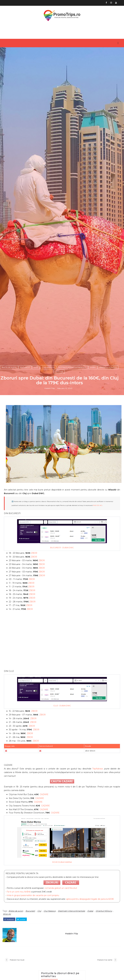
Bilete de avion (9, 605)
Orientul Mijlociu (108, 605)
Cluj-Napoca (48, 605)
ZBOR (34, 794)
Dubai (93, 605)
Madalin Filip (50, 627)
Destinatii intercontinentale (72, 605)
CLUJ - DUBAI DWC (62, 947)
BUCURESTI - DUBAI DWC (62, 789)
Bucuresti (25, 605)
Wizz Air (59, 609)
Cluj (36, 605)
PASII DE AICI (98, 747)
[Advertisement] (62, 884)
